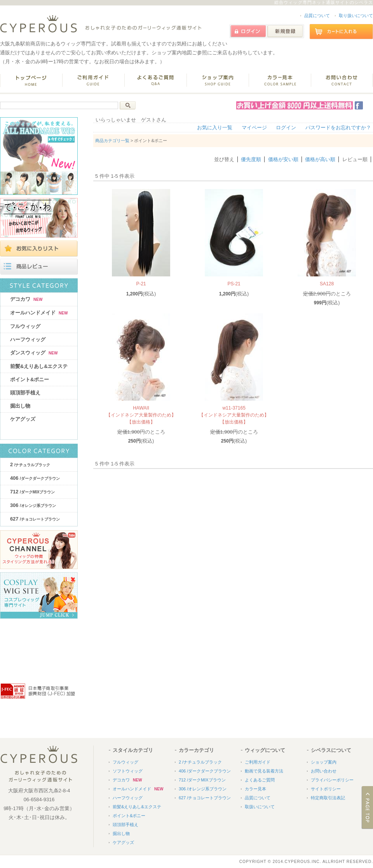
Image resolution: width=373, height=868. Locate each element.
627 (35, 519)
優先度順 (251, 159)
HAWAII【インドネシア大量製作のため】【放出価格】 (141, 415)
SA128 (327, 284)
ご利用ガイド (258, 762)
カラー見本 (255, 789)
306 (33, 505)
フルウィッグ (25, 326)
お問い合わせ (324, 771)
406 (35, 478)
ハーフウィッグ (28, 339)
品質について (317, 16)
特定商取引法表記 (328, 798)
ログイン (286, 128)
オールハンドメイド (39, 313)
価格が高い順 (320, 159)
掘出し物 (20, 406)
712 (32, 492)
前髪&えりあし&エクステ (39, 366)
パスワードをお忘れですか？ (338, 128)
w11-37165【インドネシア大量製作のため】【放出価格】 (234, 415)
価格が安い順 (283, 159)
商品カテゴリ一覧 (112, 141)
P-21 (141, 284)
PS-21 (234, 284)
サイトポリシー (326, 789)
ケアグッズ (23, 419)
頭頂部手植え (25, 393)
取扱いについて (260, 807)
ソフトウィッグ (128, 771)
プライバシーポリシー (332, 780)
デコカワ (26, 299)
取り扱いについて (356, 16)
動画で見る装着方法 (264, 771)
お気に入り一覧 (215, 128)
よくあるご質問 (260, 780)
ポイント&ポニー (30, 379)
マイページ (254, 128)
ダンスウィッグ (34, 353)
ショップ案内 (324, 762)
